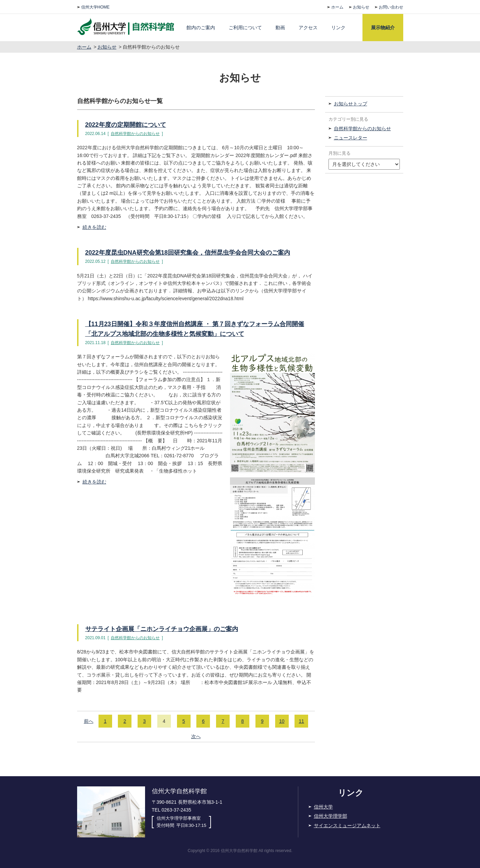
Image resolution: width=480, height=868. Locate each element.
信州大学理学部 (331, 816)
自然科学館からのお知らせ (135, 134)
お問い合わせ (391, 7)
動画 (280, 28)
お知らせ (361, 7)
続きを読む (94, 227)
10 (282, 721)
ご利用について (245, 28)
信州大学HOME (95, 7)
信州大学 (323, 807)
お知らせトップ (351, 104)
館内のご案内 (201, 28)
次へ (196, 736)
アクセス (308, 28)
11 (302, 721)
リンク (338, 28)
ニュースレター (351, 138)
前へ (89, 721)
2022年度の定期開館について (126, 125)
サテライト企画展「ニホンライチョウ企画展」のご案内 (162, 629)
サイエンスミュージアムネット (347, 826)
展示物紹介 (383, 28)
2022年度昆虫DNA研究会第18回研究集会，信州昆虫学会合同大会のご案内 (188, 253)
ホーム (337, 7)
